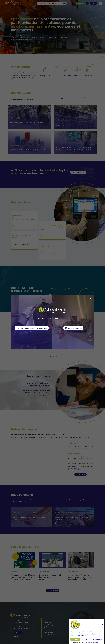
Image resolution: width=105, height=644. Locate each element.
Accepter (75, 639)
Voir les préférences (97, 639)
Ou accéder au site (52, 344)
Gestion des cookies (77, 642)
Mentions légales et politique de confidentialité (91, 642)
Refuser (86, 639)
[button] (102, 625)
